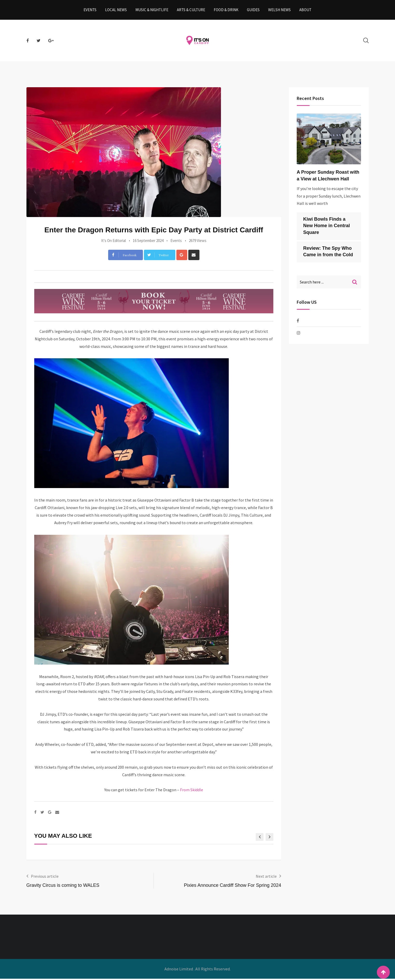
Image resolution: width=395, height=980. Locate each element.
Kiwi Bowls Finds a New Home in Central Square (327, 227)
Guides (253, 10)
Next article (266, 877)
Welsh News (279, 10)
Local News (116, 10)
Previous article (45, 877)
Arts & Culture (191, 10)
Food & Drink (226, 10)
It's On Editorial (113, 242)
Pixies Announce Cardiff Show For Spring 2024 (233, 886)
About (305, 10)
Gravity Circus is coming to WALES (63, 886)
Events (90, 10)
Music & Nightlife (152, 10)
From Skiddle (192, 791)
